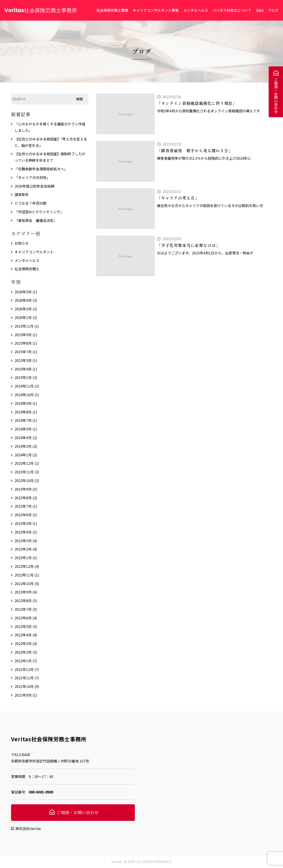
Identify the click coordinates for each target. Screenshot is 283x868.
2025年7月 (26, 352)
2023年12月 (27, 463)
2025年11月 (27, 326)
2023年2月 (26, 549)
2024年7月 (26, 420)
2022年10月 (27, 584)
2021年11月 (27, 678)
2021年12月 (27, 669)
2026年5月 (26, 292)
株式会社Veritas (28, 828)
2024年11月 (27, 386)
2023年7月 (26, 506)
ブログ (273, 10)
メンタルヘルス (196, 10)
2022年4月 (26, 635)
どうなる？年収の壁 (31, 203)
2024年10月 (27, 395)
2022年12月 (27, 566)
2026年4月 (26, 300)
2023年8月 (26, 498)
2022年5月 (26, 626)
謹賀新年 (22, 194)
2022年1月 (26, 661)
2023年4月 (26, 532)
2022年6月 (26, 618)
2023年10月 (27, 480)
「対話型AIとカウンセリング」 (39, 212)
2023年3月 (26, 541)
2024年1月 (26, 455)
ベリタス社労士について (232, 10)
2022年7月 (26, 609)
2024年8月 (26, 412)
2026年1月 (26, 317)
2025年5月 (26, 360)
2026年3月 (26, 309)
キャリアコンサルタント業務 (156, 10)
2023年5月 (26, 523)
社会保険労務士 (27, 269)
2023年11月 (27, 472)
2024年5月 (26, 429)
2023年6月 (26, 515)
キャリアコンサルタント (34, 252)
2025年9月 (26, 335)
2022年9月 (26, 592)
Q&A (260, 10)
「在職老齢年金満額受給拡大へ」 (41, 169)
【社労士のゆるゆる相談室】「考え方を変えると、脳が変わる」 (51, 142)
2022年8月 (26, 601)
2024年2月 (26, 446)
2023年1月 (26, 558)
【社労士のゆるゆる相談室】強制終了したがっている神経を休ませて (50, 157)
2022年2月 (26, 652)
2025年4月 (26, 369)
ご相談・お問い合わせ (276, 96)
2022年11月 (27, 575)
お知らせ (22, 243)
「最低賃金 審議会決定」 (36, 220)
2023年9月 (26, 489)
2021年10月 (27, 686)
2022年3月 (26, 643)
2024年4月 (26, 438)
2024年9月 (26, 403)
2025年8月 (26, 343)
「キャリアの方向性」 (32, 177)
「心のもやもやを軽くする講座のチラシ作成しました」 (50, 127)
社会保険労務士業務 (112, 10)
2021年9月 (26, 695)
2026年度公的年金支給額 (34, 186)
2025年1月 (26, 377)
